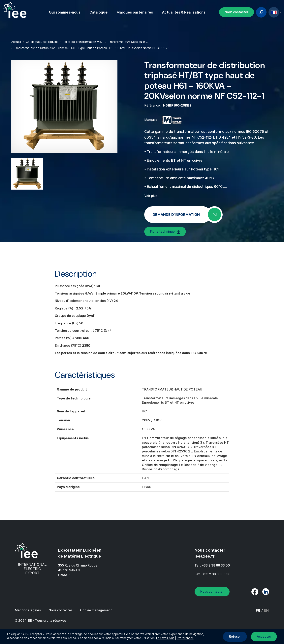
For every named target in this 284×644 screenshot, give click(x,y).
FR (274, 12)
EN (266, 610)
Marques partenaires (135, 12)
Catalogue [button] (98, 12)
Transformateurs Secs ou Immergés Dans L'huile (140, 42)
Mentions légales (28, 610)
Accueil (16, 42)
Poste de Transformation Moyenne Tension (92, 42)
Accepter (264, 637)
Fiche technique (162, 231)
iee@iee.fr (205, 556)
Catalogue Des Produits (42, 42)
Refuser (235, 637)
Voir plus (151, 196)
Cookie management (96, 610)
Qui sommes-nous (65, 12)
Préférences (185, 638)
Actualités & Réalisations (184, 12)
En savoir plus (165, 638)
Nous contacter (237, 12)
